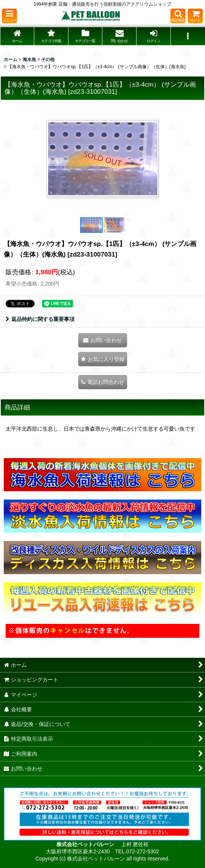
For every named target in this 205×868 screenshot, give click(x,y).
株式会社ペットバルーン (86, 844)
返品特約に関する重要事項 (40, 319)
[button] (9, 16)
